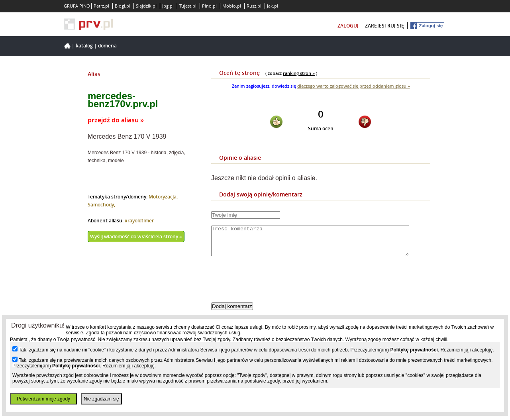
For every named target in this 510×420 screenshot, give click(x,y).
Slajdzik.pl (146, 6)
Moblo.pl (232, 6)
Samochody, (101, 205)
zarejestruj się (384, 26)
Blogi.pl (123, 6)
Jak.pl (273, 6)
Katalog (84, 46)
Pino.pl (209, 6)
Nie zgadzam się (101, 399)
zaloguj (348, 26)
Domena (107, 46)
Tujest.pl (188, 6)
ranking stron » (299, 73)
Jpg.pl (168, 6)
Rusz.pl (254, 6)
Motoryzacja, (163, 197)
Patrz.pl (101, 6)
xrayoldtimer (139, 221)
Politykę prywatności (414, 350)
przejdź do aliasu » (116, 120)
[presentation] (272, 286)
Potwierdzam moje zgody (43, 399)
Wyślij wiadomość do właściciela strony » (136, 236)
